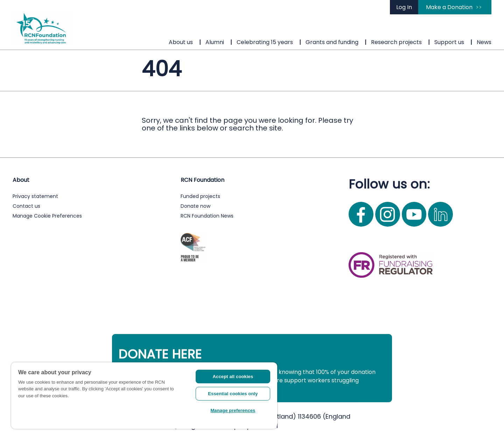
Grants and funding (332, 42)
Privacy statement (35, 196)
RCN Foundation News (207, 216)
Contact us (26, 206)
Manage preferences (233, 410)
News (484, 42)
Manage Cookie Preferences (47, 216)
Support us (449, 42)
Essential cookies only (233, 394)
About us (181, 42)
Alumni (215, 42)
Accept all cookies (233, 377)
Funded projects (200, 196)
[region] (144, 396)
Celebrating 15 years (265, 42)
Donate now (195, 206)
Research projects (396, 42)
